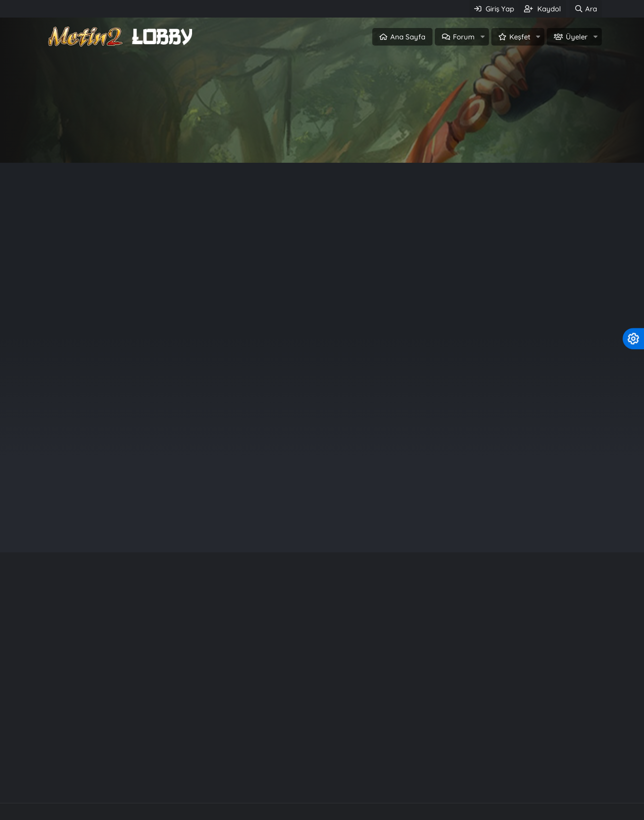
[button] (482, 37)
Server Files (297, 783)
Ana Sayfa (408, 37)
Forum (464, 37)
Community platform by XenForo (322, 763)
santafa (535, 409)
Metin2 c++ (241, 783)
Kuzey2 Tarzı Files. (468, 702)
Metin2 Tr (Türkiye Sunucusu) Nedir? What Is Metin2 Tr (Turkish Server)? (210, 210)
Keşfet (520, 37)
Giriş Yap (281, 141)
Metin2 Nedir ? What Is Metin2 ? (133, 263)
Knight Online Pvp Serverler (462, 783)
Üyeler (577, 37)
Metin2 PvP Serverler (170, 783)
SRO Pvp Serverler (366, 783)
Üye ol (362, 141)
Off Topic (396, 240)
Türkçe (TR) (65, 811)
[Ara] (586, 9)
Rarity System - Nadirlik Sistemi (494, 685)
